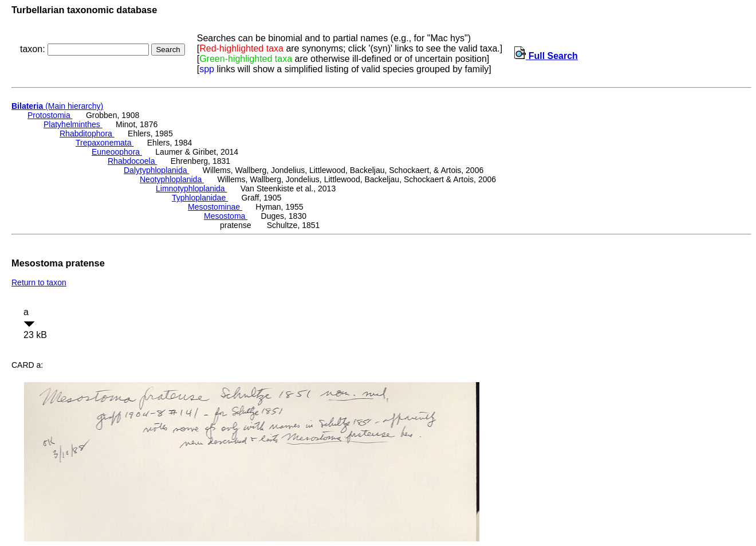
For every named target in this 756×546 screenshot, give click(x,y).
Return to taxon (39, 282)
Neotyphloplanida (172, 179)
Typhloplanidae (200, 198)
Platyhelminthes (73, 124)
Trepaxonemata (105, 143)
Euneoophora (117, 152)
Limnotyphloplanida (192, 188)
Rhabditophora (87, 133)
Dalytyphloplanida (156, 170)
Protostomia (50, 115)
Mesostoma (226, 216)
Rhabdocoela (132, 161)
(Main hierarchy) (57, 106)
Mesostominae (215, 207)
